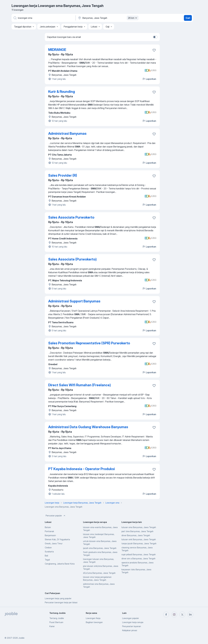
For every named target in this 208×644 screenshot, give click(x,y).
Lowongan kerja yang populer (58, 598)
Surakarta (49, 552)
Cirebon (48, 548)
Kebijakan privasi (130, 630)
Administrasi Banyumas (67, 133)
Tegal (47, 560)
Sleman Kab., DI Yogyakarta (57, 539)
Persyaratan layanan (132, 626)
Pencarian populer (56, 516)
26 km (133, 18)
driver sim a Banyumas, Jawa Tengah (138, 558)
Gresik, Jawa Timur (54, 543)
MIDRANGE (57, 50)
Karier (52, 626)
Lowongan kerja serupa (133, 622)
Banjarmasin (50, 535)
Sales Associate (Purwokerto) (72, 259)
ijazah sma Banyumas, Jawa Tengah (100, 548)
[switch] (155, 37)
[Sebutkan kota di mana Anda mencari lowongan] (108, 18)
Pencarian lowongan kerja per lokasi (61, 602)
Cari (188, 18)
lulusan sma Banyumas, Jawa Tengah (139, 527)
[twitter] (182, 615)
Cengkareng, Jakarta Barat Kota (60, 564)
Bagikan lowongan (94, 622)
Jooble (21, 638)
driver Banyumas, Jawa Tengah (136, 535)
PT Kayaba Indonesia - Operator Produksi (82, 469)
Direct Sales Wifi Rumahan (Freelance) (80, 385)
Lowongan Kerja (93, 618)
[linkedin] (190, 615)
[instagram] (174, 615)
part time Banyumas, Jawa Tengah (137, 531)
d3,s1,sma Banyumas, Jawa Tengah (99, 573)
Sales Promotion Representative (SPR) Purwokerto (89, 343)
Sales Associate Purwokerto (71, 217)
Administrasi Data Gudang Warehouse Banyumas (88, 427)
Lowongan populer (131, 618)
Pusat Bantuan (56, 622)
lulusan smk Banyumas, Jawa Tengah (139, 539)
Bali (46, 556)
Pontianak (49, 531)
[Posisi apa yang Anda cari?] (43, 18)
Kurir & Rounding (62, 92)
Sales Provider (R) (63, 175)
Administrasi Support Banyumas (74, 301)
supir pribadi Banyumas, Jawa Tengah (139, 554)
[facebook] (166, 615)
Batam (48, 527)
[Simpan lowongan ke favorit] (154, 50)
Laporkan (149, 79)
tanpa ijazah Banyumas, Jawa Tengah (139, 543)
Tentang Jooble (57, 618)
